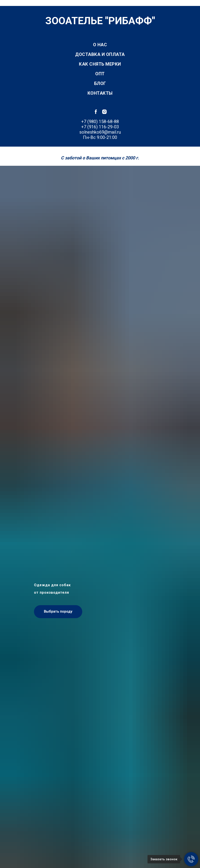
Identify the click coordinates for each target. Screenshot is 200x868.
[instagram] (104, 112)
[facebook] (96, 112)
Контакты (100, 93)
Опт (100, 74)
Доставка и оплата (100, 54)
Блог (100, 83)
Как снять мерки (100, 64)
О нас (100, 45)
